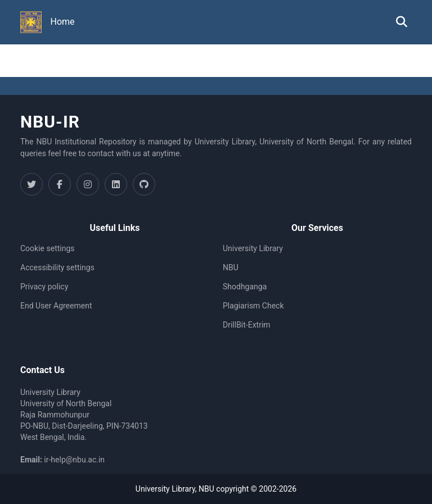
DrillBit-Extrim (247, 325)
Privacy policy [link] (44, 287)
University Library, (167, 489)
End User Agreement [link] (56, 306)
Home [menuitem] (63, 22)
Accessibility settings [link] (57, 267)
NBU (231, 267)
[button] (31, 22)
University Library (253, 248)
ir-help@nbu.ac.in (74, 460)
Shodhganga (245, 287)
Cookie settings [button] (48, 248)
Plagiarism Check (253, 306)
